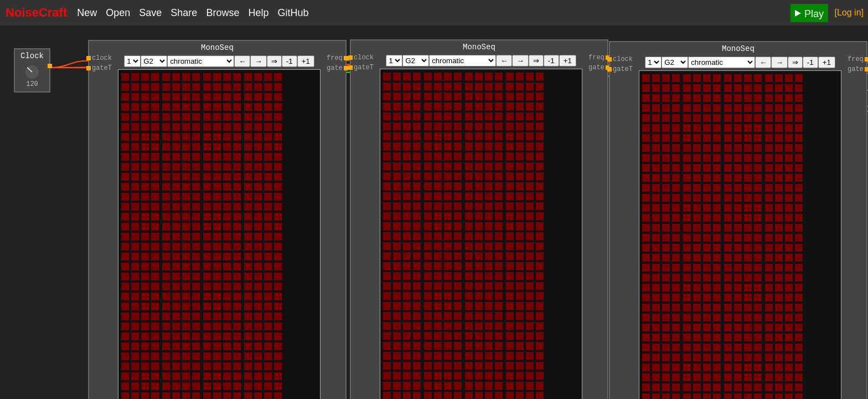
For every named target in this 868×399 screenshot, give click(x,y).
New (87, 13)
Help (258, 13)
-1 (290, 63)
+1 (306, 63)
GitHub (293, 13)
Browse (223, 13)
